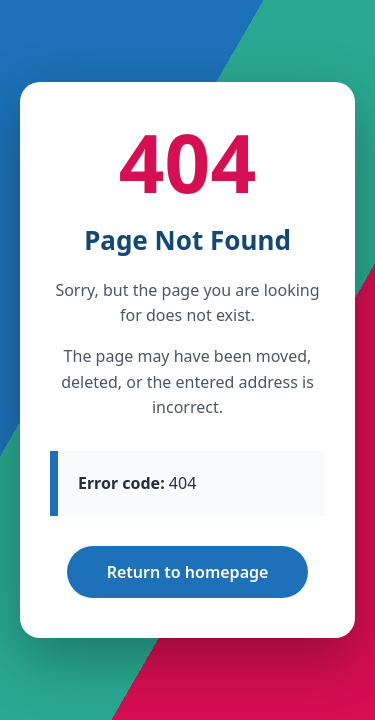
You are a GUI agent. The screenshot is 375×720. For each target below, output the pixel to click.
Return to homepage (188, 572)
